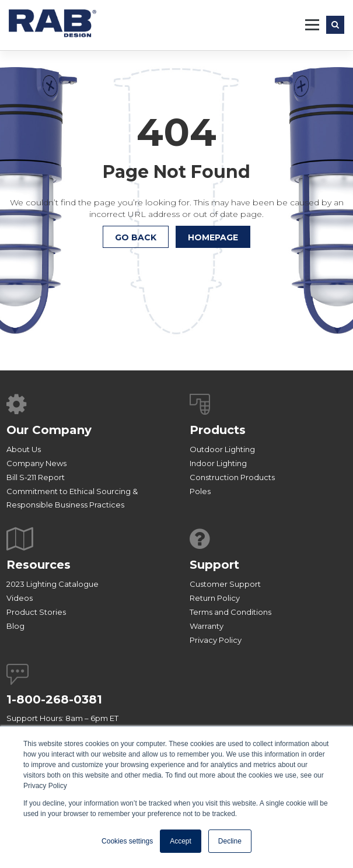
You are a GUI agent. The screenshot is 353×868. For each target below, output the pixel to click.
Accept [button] (181, 841)
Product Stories (36, 612)
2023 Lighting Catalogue (53, 584)
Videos (20, 598)
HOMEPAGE (213, 237)
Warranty (207, 626)
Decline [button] (230, 841)
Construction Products (232, 477)
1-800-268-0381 (54, 699)
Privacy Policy (216, 640)
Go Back (136, 237)
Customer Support (225, 584)
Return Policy (215, 598)
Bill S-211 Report (36, 477)
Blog (15, 626)
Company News (36, 463)
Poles (200, 491)
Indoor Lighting (218, 463)
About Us (24, 449)
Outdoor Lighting (222, 449)
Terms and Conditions (230, 612)
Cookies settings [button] (127, 841)
